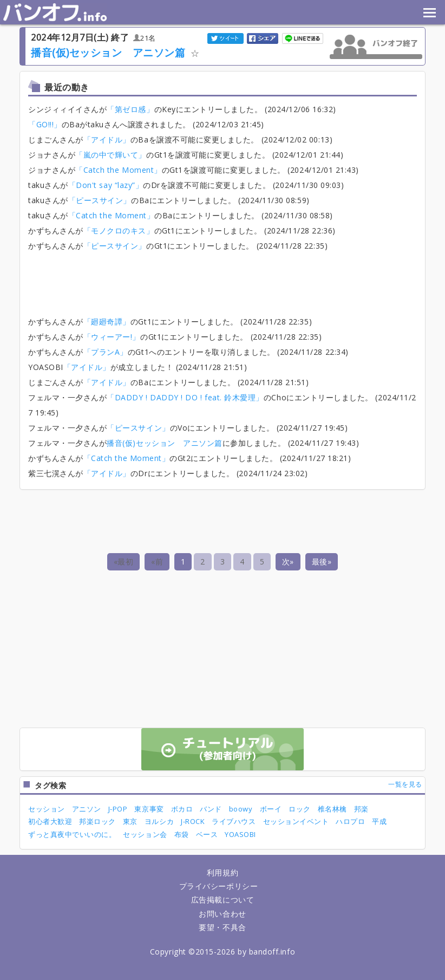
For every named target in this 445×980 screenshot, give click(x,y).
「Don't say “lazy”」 (106, 185)
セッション (47, 809)
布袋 (182, 834)
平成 (379, 821)
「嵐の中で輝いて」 (111, 155)
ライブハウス (234, 821)
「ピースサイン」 (100, 200)
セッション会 (145, 834)
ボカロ (182, 809)
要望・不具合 (222, 927)
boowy (241, 809)
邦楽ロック (97, 821)
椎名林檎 (332, 809)
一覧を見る (405, 784)
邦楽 (361, 809)
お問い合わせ (222, 914)
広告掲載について (222, 900)
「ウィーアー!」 (112, 337)
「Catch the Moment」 (119, 170)
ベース (207, 834)
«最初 (124, 562)
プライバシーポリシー (218, 886)
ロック (300, 809)
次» (288, 562)
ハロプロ (350, 821)
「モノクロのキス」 (119, 231)
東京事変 (149, 809)
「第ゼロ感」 (130, 109)
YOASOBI (240, 834)
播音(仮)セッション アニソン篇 (108, 52)
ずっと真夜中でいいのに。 (72, 834)
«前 (157, 562)
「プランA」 (106, 352)
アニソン (87, 809)
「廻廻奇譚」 (107, 322)
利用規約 (222, 872)
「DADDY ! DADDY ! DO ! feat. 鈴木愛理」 (185, 397)
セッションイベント (296, 821)
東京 (130, 821)
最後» (322, 562)
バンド (211, 809)
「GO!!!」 (45, 124)
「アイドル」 (107, 139)
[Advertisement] (225, 281)
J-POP (118, 809)
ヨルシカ (159, 821)
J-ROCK (193, 821)
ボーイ (271, 809)
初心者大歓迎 (50, 821)
